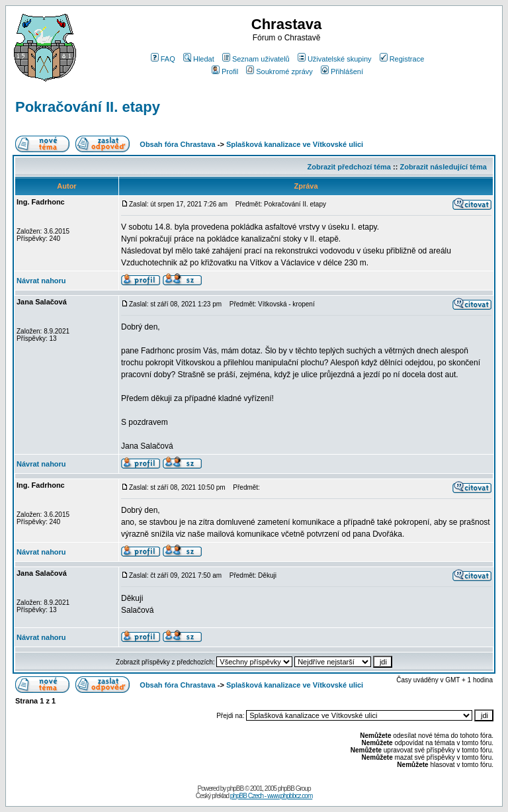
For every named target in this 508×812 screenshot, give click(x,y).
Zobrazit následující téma (443, 167)
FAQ (163, 59)
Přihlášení (342, 71)
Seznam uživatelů (256, 59)
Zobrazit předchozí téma (349, 167)
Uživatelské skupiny (335, 59)
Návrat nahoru (41, 281)
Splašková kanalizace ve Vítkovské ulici (295, 144)
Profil (225, 71)
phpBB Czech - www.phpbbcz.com (271, 796)
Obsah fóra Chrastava (177, 144)
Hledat (199, 59)
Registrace (402, 59)
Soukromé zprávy (279, 71)
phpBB (235, 789)
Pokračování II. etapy (88, 107)
